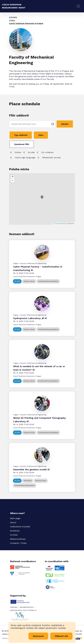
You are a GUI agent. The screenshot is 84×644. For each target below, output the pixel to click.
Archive (14, 535)
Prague (12, 20)
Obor (41, 135)
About (13, 522)
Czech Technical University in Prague (26, 23)
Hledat (65, 124)
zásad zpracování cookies (52, 628)
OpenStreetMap (60, 224)
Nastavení (38, 636)
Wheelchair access (51, 158)
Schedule (13, 17)
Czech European (14, 6)
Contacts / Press (18, 543)
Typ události (21, 135)
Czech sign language (25, 158)
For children (47, 152)
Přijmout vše (61, 636)
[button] (42, 197)
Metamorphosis (18, 539)
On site (31, 152)
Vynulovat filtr (22, 144)
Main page (15, 518)
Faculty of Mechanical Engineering (33, 263)
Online (18, 152)
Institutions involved (20, 527)
